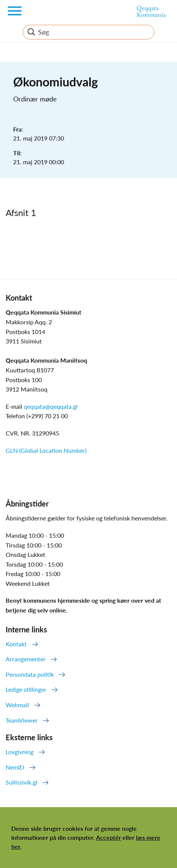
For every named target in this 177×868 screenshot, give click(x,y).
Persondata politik (30, 674)
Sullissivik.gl (21, 782)
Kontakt (16, 644)
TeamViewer (22, 720)
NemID (15, 767)
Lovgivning (20, 752)
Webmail (17, 705)
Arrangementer (26, 659)
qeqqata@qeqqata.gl (51, 406)
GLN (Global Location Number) (46, 450)
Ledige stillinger (26, 689)
